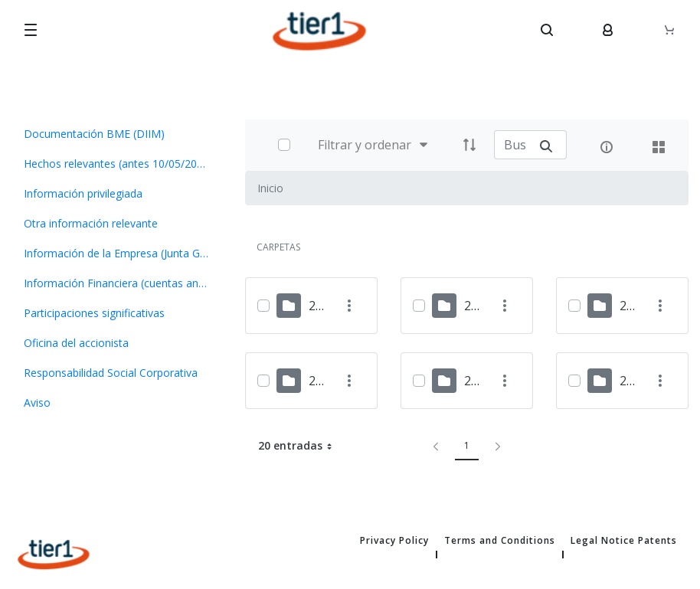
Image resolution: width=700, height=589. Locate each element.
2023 (633, 306)
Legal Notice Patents (624, 541)
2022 (322, 381)
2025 (322, 306)
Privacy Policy (394, 541)
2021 (478, 381)
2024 (478, 306)
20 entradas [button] (301, 446)
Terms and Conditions (500, 541)
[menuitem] (117, 134)
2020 (633, 381)
